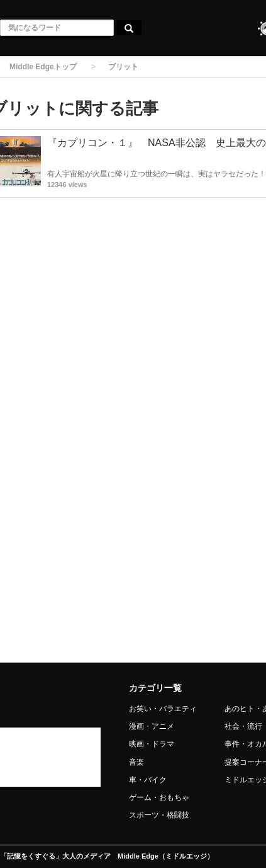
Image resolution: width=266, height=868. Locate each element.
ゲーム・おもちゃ (159, 797)
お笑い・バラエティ (163, 709)
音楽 (136, 762)
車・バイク (148, 780)
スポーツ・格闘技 (159, 815)
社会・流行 (243, 726)
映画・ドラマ (152, 744)
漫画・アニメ (152, 726)
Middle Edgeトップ (43, 67)
